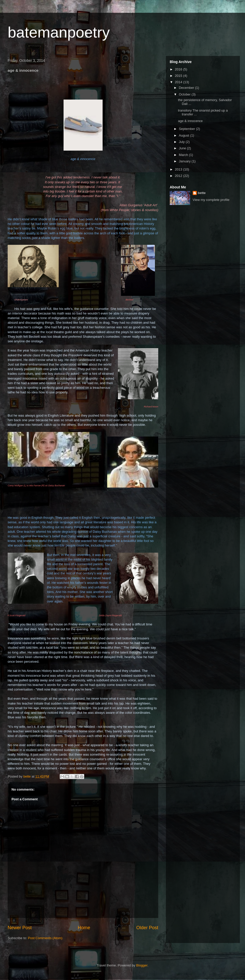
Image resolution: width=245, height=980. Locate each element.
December (187, 88)
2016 (179, 69)
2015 (179, 76)
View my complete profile (211, 200)
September (187, 129)
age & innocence (190, 121)
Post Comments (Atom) (45, 938)
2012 (179, 176)
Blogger (142, 965)
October (185, 94)
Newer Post (20, 928)
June (183, 148)
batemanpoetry (59, 32)
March (184, 155)
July (182, 142)
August (185, 135)
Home (84, 928)
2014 (179, 82)
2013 (179, 169)
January (185, 161)
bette (202, 193)
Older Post (147, 928)
